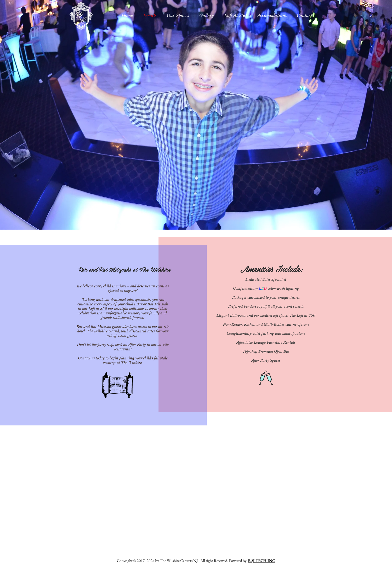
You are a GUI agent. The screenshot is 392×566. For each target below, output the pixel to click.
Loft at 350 (98, 309)
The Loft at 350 (302, 315)
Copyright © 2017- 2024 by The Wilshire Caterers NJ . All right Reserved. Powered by (182, 561)
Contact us (86, 358)
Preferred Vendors (242, 306)
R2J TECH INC (261, 561)
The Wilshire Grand (103, 331)
